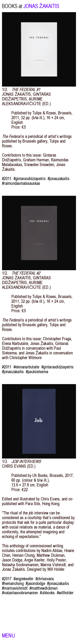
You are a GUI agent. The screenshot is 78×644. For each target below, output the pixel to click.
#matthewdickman (44, 588)
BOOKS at (12, 6)
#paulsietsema (37, 372)
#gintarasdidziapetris (30, 179)
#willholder (65, 593)
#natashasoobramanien (20, 593)
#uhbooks (47, 593)
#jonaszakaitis (59, 179)
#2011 (7, 179)
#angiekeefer (24, 579)
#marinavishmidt (15, 588)
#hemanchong (13, 584)
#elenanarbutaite (27, 367)
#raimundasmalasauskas (21, 183)
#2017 (7, 579)
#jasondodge (35, 584)
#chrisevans (45, 579)
